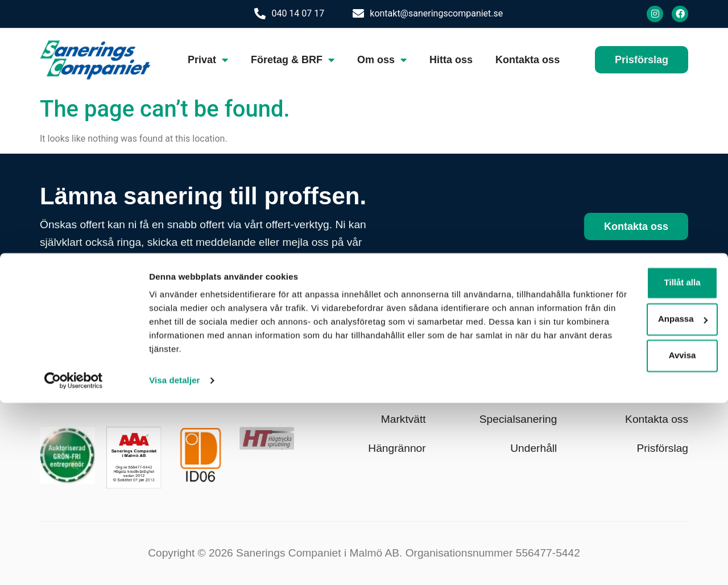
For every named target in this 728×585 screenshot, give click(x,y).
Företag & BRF (293, 60)
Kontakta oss (528, 60)
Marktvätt (404, 419)
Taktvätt (407, 391)
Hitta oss (451, 60)
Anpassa (633, 487)
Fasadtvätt (400, 362)
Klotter (541, 362)
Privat (208, 60)
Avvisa (633, 524)
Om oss (382, 60)
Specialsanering (518, 419)
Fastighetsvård (522, 391)
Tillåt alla (633, 451)
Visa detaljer (174, 563)
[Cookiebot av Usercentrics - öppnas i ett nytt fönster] (74, 563)
